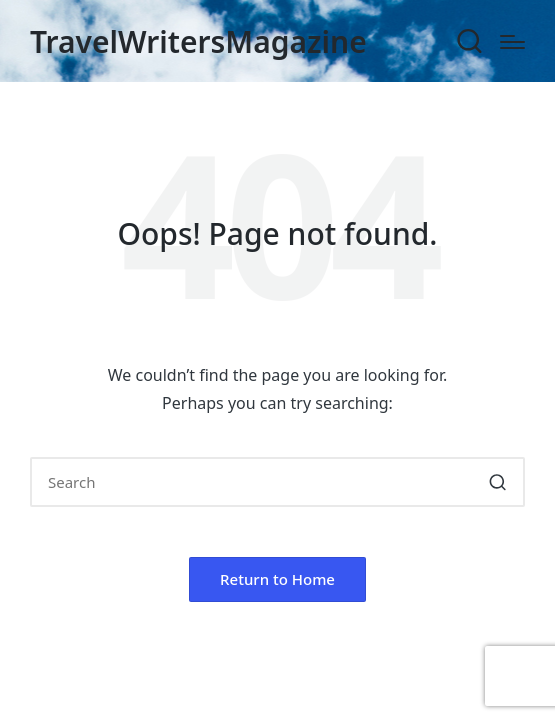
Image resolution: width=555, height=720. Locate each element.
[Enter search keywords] (277, 482)
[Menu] (512, 42)
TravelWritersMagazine (198, 41)
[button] (497, 482)
